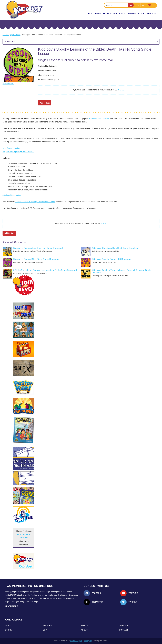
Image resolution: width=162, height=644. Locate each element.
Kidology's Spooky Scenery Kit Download (111, 259)
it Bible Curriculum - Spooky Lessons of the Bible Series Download (45, 270)
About (84, 630)
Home (8, 626)
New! (78, 14)
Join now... (121, 90)
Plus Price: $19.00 (46, 75)
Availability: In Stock (47, 66)
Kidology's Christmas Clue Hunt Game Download (115, 248)
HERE (50, 598)
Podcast (48, 626)
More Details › (8, 84)
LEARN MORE (13, 606)
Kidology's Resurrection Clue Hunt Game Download (38, 248)
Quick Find (15, 35)
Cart (153, 5)
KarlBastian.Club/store (25, 598)
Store (141, 14)
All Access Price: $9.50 (48, 80)
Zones (84, 626)
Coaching (124, 626)
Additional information (12, 195)
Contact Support (76, 641)
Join (144, 5)
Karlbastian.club (14, 595)
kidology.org (88, 641)
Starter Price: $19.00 (47, 71)
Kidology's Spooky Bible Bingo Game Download (36, 259)
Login (137, 5)
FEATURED (112, 14)
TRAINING (131, 14)
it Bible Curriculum (95, 14)
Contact (124, 630)
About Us (152, 14)
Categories (81, 42)
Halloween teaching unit (99, 118)
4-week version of (35, 202)
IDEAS (122, 14)
